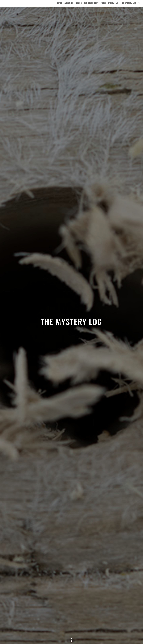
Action (79, 5)
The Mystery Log (128, 5)
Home (59, 5)
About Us (69, 5)
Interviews (113, 5)
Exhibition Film (91, 5)
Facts (103, 5)
